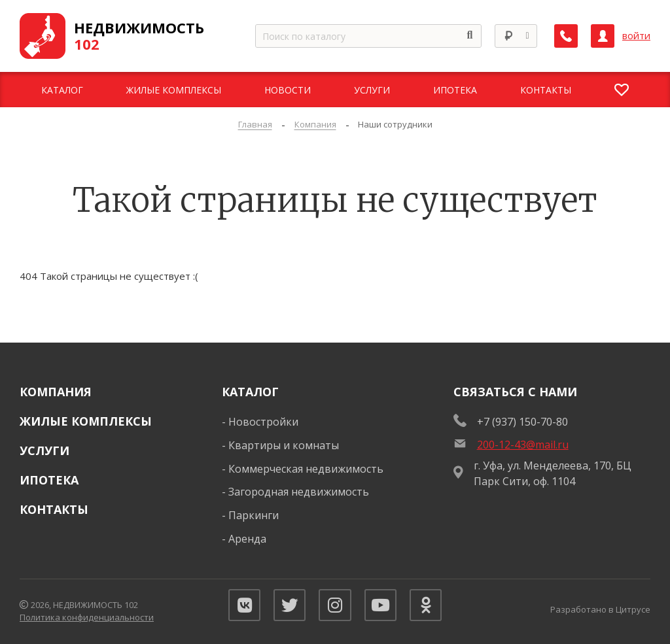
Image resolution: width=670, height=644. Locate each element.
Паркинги (254, 515)
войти (636, 36)
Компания (56, 392)
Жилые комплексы (86, 421)
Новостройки (263, 422)
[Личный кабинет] (603, 36)
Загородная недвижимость (299, 492)
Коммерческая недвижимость (306, 469)
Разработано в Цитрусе (600, 609)
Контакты (54, 509)
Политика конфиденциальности (87, 618)
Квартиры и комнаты (284, 445)
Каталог (250, 392)
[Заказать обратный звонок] (566, 36)
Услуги (44, 450)
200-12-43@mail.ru (523, 445)
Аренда (247, 539)
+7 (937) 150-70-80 (522, 422)
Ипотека (49, 480)
